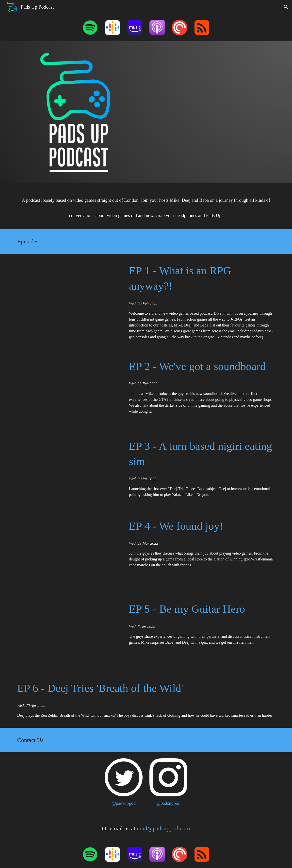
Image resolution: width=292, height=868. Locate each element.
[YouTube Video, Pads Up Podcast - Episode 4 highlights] (68, 551)
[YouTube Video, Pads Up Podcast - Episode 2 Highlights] (68, 389)
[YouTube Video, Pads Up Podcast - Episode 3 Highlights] (68, 469)
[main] (146, 206)
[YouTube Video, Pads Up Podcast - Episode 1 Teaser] (213, 112)
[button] (286, 7)
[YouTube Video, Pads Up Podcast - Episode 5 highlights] (68, 631)
